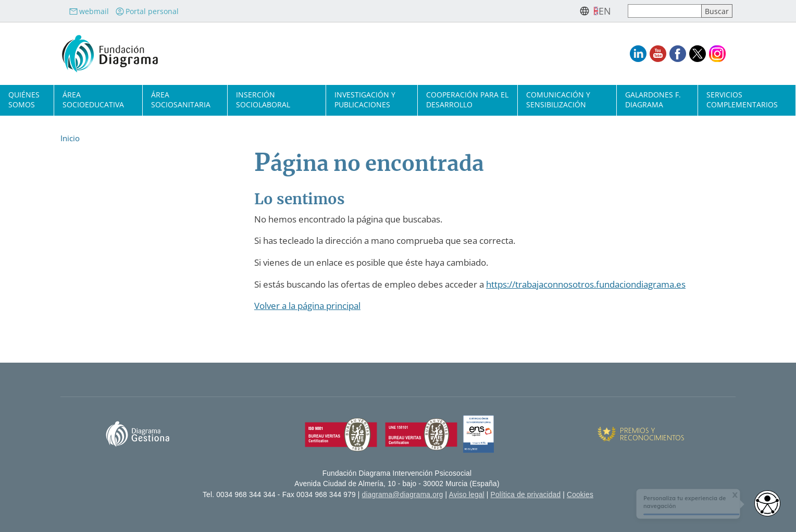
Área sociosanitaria (181, 100)
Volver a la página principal (307, 306)
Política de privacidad (526, 495)
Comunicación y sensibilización (558, 100)
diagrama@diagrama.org (403, 495)
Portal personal (147, 11)
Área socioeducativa (93, 100)
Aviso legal (467, 495)
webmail (89, 11)
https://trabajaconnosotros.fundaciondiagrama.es (586, 284)
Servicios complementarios (742, 100)
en (605, 11)
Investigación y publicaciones (365, 100)
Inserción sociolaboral (263, 100)
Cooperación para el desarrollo (467, 100)
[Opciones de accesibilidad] (767, 503)
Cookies (580, 495)
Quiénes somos (24, 100)
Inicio (70, 138)
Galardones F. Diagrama (653, 100)
